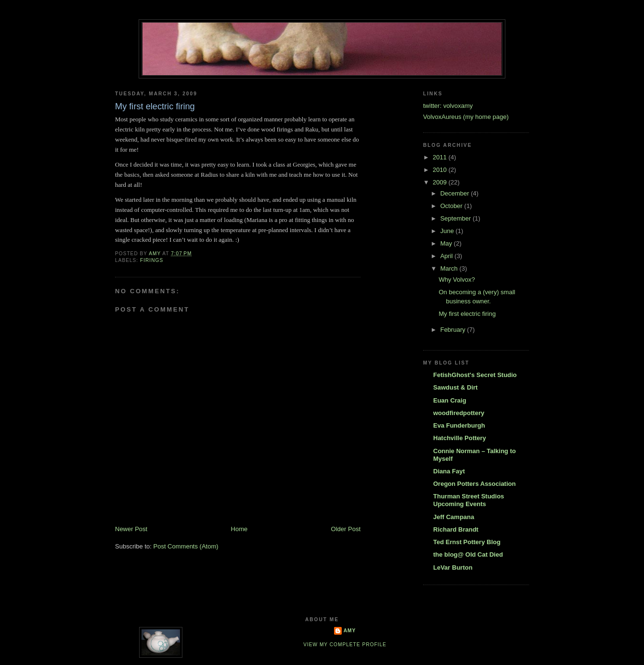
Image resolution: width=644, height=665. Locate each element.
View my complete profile (345, 645)
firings (152, 260)
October (452, 206)
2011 (441, 157)
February (454, 330)
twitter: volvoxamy (448, 106)
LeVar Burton (453, 567)
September (457, 218)
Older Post (346, 529)
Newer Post (131, 529)
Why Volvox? (457, 280)
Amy (350, 631)
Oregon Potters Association (474, 484)
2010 (441, 170)
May (447, 243)
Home (239, 529)
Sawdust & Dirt (455, 387)
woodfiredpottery (459, 413)
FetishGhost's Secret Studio (475, 375)
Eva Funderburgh (459, 425)
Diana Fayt (449, 471)
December (456, 193)
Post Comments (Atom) (186, 546)
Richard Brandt (456, 529)
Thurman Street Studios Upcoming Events (469, 500)
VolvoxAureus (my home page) (466, 117)
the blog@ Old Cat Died (468, 554)
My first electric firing (467, 314)
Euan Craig (450, 400)
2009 (441, 182)
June (448, 231)
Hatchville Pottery (460, 438)
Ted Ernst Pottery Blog (467, 542)
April (448, 256)
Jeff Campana (454, 517)
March (450, 268)
